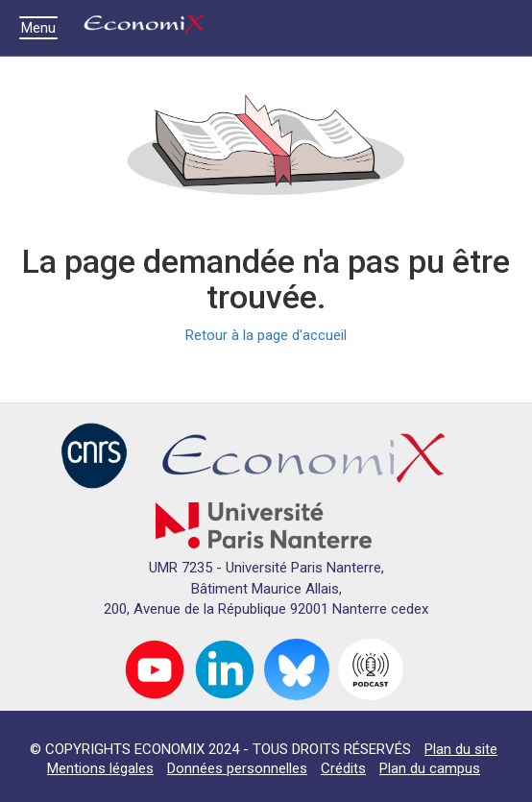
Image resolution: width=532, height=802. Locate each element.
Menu (43, 28)
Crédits (343, 768)
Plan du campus (430, 768)
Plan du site (461, 749)
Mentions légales (100, 768)
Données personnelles (237, 768)
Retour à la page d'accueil (266, 335)
